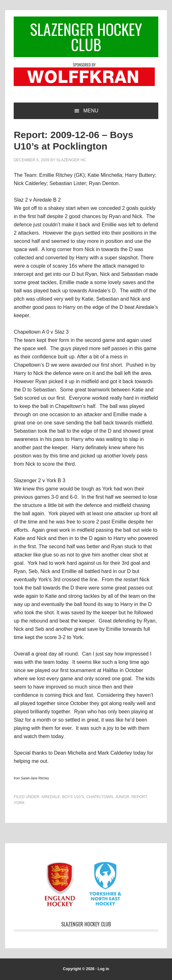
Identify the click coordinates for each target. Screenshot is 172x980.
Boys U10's (73, 797)
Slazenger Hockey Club (86, 37)
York (19, 803)
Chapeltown (100, 797)
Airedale (50, 797)
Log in (103, 969)
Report (139, 797)
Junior (122, 797)
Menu (91, 111)
